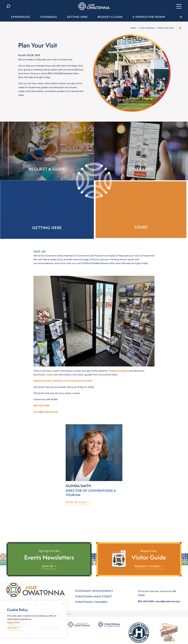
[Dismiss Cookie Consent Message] (64, 604)
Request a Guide (149, 566)
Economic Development (94, 591)
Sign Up (49, 566)
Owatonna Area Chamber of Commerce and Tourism (63, 385)
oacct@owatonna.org (46, 416)
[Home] (94, 6)
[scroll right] (181, 17)
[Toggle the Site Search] (8, 6)
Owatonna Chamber (91, 602)
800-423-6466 (41, 410)
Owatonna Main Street (94, 596)
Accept (14, 628)
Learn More (13, 622)
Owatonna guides (118, 375)
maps (49, 379)
